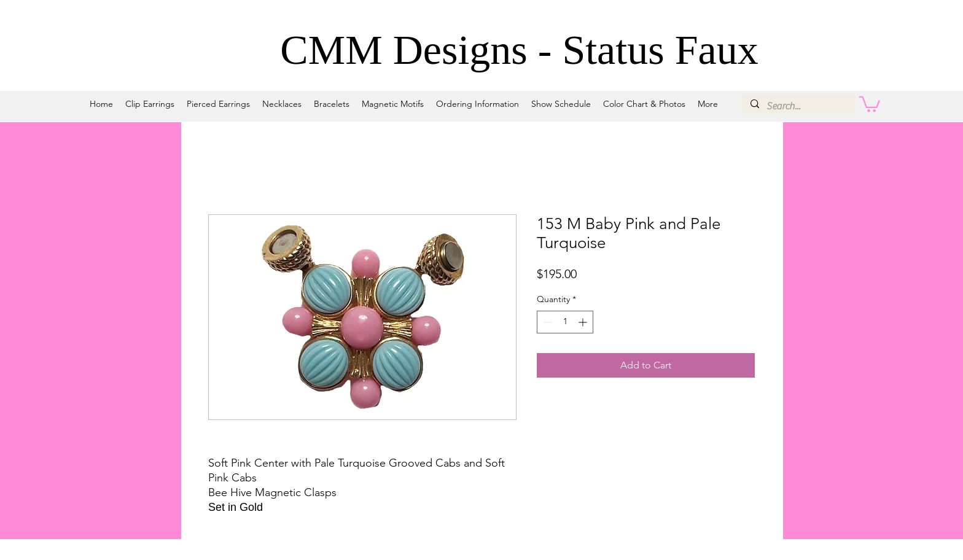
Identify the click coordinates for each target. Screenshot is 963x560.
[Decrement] (546, 322)
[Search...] (798, 106)
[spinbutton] (565, 322)
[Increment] (584, 322)
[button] (870, 103)
